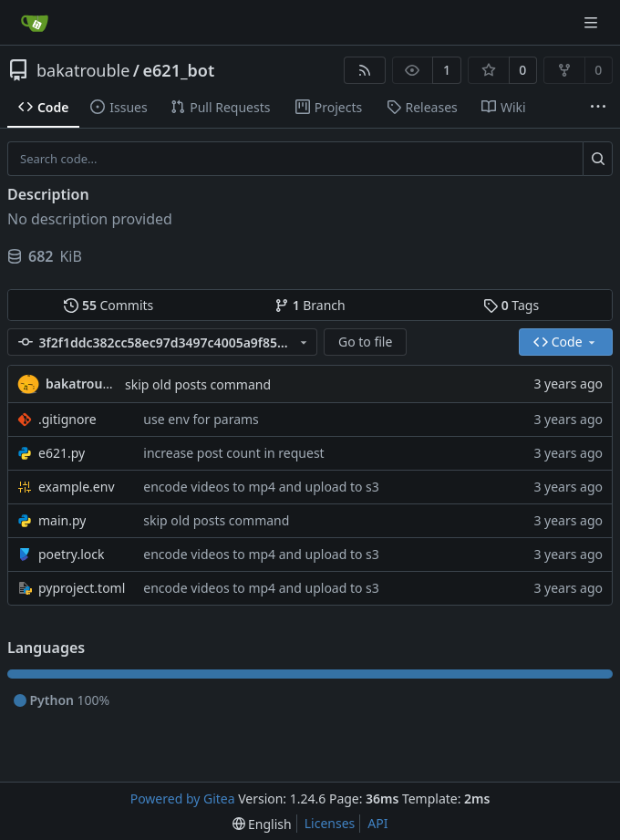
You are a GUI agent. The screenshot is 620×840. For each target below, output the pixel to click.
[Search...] (598, 159)
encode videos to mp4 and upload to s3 (261, 487)
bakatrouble (83, 70)
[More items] (598, 108)
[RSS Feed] (365, 70)
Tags (511, 305)
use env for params (201, 419)
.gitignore (67, 419)
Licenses (330, 823)
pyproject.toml (82, 588)
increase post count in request (233, 453)
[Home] (35, 23)
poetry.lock (71, 554)
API (377, 823)
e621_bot (179, 70)
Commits (108, 305)
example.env (77, 487)
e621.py (62, 453)
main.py (62, 520)
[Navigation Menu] (593, 22)
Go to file (365, 342)
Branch (310, 305)
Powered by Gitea (183, 799)
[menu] (262, 824)
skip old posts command (198, 384)
